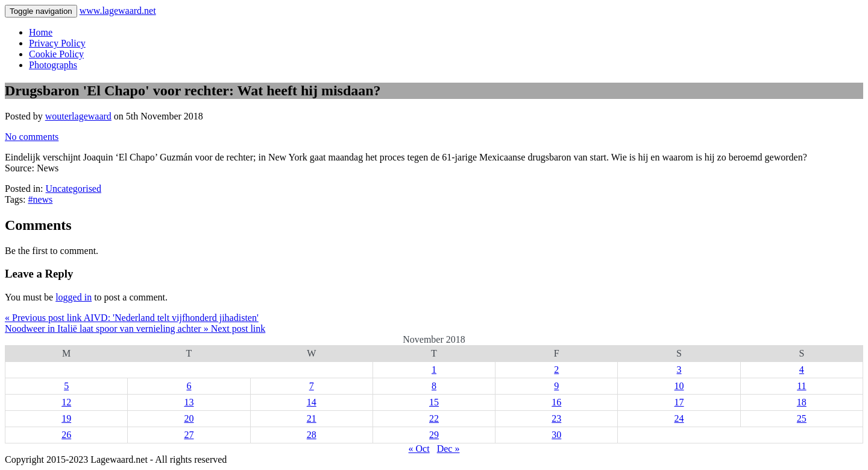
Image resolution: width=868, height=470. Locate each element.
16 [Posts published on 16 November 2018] (556, 402)
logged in (74, 297)
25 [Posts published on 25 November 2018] (802, 418)
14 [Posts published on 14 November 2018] (312, 402)
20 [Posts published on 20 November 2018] (189, 418)
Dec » (448, 449)
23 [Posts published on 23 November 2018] (556, 418)
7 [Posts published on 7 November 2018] (312, 386)
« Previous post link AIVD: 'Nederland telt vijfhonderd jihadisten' (132, 318)
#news (40, 199)
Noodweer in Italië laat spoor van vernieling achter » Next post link (135, 329)
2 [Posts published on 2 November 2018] (556, 370)
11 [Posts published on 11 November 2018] (801, 386)
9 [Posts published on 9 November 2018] (556, 386)
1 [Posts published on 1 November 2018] (434, 370)
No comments (32, 137)
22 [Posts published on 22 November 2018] (434, 418)
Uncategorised (74, 189)
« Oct (419, 449)
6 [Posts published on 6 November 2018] (189, 386)
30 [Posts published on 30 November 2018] (556, 435)
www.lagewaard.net (118, 11)
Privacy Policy (57, 43)
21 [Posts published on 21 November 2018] (312, 418)
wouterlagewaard (78, 116)
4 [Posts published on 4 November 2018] (802, 370)
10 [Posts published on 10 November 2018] (679, 386)
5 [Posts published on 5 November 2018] (66, 386)
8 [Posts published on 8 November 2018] (434, 386)
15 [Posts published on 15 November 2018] (434, 402)
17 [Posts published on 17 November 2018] (679, 402)
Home (41, 32)
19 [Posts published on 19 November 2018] (66, 418)
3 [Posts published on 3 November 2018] (679, 370)
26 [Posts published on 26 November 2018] (66, 435)
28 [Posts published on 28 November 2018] (312, 435)
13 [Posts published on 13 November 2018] (189, 402)
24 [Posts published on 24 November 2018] (679, 418)
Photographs (53, 65)
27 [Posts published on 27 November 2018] (189, 435)
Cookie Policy (56, 54)
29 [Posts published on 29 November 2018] (434, 435)
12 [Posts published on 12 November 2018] (66, 402)
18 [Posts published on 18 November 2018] (802, 402)
